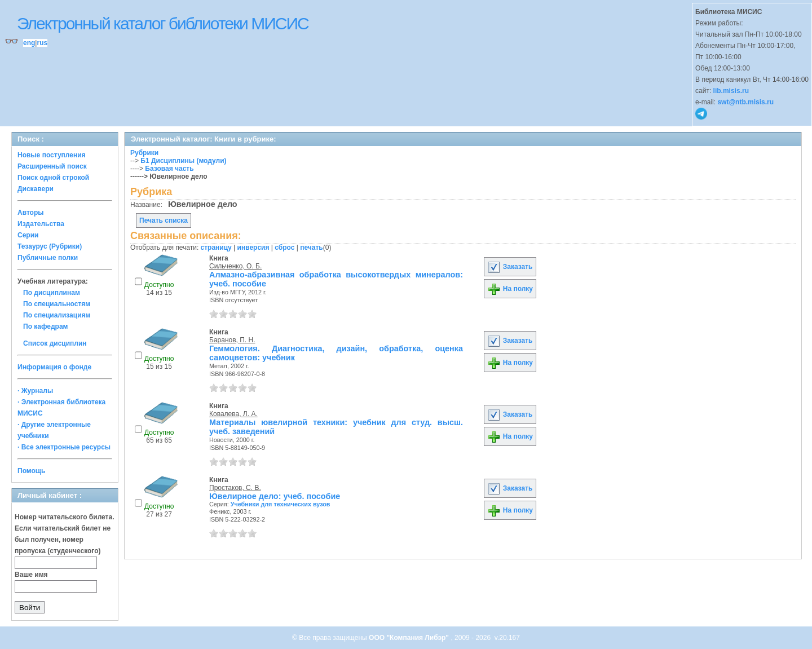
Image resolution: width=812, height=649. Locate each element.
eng (29, 43)
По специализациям (57, 315)
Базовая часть (169, 169)
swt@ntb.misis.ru (745, 102)
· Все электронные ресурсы (64, 447)
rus (42, 43)
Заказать (510, 267)
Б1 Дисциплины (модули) (183, 161)
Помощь (31, 471)
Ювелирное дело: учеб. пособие (275, 496)
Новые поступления (52, 155)
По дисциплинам (52, 293)
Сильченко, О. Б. (235, 266)
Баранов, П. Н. (232, 340)
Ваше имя (31, 575)
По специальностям (57, 304)
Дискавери (36, 189)
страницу (216, 248)
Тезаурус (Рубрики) (50, 246)
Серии (28, 235)
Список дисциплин (55, 343)
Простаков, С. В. (235, 488)
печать (312, 248)
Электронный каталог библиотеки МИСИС (163, 23)
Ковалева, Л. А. (233, 414)
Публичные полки (48, 258)
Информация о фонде (54, 367)
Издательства (41, 224)
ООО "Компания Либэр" (410, 638)
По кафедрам (45, 326)
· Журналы (35, 391)
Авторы (31, 213)
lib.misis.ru (731, 91)
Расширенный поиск (52, 166)
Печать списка (164, 220)
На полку (510, 289)
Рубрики (144, 153)
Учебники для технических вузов (281, 504)
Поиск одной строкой (53, 178)
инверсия (253, 248)
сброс (284, 248)
